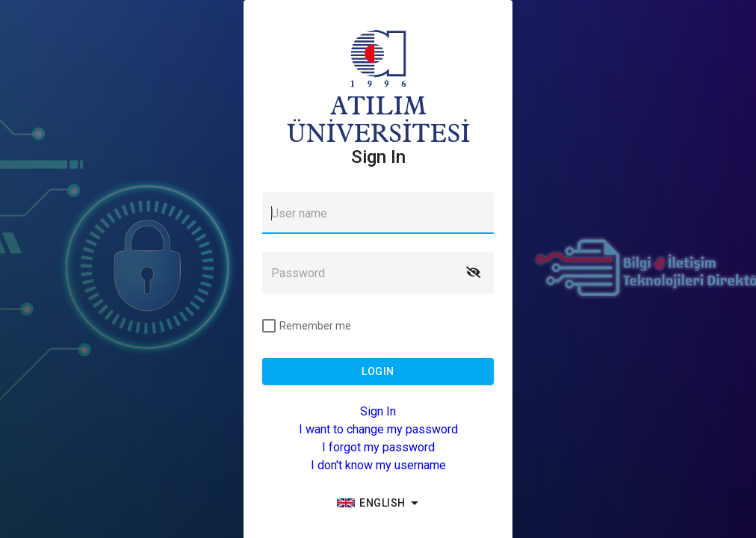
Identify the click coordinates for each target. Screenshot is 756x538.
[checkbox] (307, 326)
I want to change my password (378, 429)
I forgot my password (378, 447)
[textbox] (378, 213)
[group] (378, 503)
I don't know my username (378, 465)
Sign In (378, 411)
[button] (473, 273)
